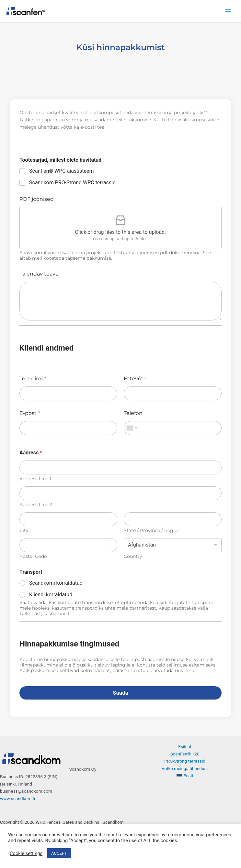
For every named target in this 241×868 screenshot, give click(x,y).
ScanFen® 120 (185, 754)
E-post (30, 413)
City (24, 531)
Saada (120, 693)
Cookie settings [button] (26, 853)
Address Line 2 (36, 505)
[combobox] (132, 428)
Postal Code (33, 556)
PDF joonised (37, 199)
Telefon (133, 413)
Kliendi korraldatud (51, 595)
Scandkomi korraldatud (56, 583)
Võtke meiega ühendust (185, 768)
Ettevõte (135, 379)
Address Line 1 (35, 479)
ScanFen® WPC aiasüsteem (62, 171)
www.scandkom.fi (17, 798)
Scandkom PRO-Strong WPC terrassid (72, 183)
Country (133, 556)
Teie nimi (33, 379)
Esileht (185, 746)
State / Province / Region (152, 531)
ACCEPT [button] (59, 853)
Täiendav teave (39, 274)
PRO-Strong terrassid (185, 761)
